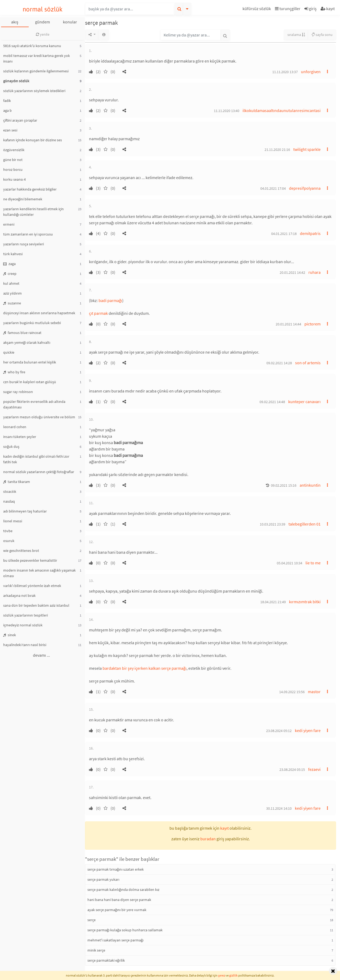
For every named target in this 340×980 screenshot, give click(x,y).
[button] (257, 9)
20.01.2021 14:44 (288, 324)
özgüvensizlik (14, 150)
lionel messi (13, 521)
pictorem (313, 324)
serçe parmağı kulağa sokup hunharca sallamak (125, 930)
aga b (7, 110)
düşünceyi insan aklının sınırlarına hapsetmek (39, 313)
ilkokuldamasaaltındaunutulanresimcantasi (282, 110)
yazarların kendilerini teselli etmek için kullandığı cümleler (33, 212)
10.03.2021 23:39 (273, 524)
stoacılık (10, 491)
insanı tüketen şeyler (20, 437)
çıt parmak (98, 313)
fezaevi (314, 769)
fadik (7, 101)
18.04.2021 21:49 (273, 602)
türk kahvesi (13, 254)
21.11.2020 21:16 (277, 150)
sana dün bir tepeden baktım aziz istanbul (36, 605)
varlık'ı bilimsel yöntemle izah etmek (32, 586)
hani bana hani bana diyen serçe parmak (119, 900)
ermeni (9, 224)
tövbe (8, 531)
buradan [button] (208, 839)
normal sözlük (43, 9)
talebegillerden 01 (305, 524)
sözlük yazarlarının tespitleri (25, 615)
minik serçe (96, 950)
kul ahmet (11, 283)
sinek (10, 635)
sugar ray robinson (18, 392)
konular (70, 22)
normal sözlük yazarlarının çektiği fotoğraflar (39, 472)
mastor (314, 692)
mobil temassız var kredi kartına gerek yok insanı (37, 58)
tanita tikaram (17, 482)
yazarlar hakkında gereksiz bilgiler (30, 189)
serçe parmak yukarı (103, 879)
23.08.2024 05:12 (279, 731)
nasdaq (9, 501)
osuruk (9, 541)
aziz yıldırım (12, 293)
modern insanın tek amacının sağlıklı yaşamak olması (39, 573)
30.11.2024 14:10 (279, 808)
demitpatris (310, 233)
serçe (92, 920)
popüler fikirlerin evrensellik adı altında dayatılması (34, 404)
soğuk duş (11, 446)
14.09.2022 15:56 (292, 692)
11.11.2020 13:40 (227, 111)
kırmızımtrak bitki (305, 602)
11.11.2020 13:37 (285, 72)
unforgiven (311, 72)
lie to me (313, 563)
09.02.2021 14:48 (272, 402)
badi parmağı (110, 300)
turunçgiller (288, 9)
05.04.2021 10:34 (290, 563)
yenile (43, 34)
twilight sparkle (307, 149)
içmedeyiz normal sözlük (23, 625)
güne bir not (13, 160)
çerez (222, 975)
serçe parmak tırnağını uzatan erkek (116, 869)
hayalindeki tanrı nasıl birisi (25, 645)
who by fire (14, 372)
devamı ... (41, 655)
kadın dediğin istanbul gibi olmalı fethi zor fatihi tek (36, 459)
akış (15, 22)
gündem (42, 22)
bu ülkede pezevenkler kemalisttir (30, 560)
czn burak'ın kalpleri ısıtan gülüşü (30, 382)
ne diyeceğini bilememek (23, 199)
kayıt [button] (224, 828)
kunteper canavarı (304, 402)
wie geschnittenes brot (21, 551)
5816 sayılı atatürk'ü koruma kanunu (32, 46)
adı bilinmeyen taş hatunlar (25, 511)
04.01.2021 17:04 (273, 188)
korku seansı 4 (14, 179)
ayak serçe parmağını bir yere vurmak (117, 910)
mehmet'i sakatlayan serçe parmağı (115, 940)
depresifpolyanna (305, 188)
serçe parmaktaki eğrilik (106, 960)
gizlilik (233, 975)
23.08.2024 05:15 (292, 770)
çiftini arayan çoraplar (20, 120)
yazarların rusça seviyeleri (24, 244)
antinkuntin (310, 485)
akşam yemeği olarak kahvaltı (27, 342)
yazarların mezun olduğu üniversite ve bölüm (39, 417)
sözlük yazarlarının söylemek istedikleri (34, 91)
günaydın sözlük (16, 81)
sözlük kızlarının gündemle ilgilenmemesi (36, 71)
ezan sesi (10, 130)
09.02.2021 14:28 (279, 363)
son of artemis (308, 363)
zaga (9, 264)
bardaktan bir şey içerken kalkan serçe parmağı (144, 668)
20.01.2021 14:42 (292, 272)
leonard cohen (15, 427)
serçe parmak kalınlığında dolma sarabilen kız (123, 890)
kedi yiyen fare (308, 730)
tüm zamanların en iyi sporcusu (28, 234)
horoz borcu (13, 169)
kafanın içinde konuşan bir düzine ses (33, 140)
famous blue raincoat (22, 333)
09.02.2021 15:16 (284, 485)
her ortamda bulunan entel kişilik (30, 362)
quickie (9, 352)
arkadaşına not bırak (19, 596)
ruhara (314, 272)
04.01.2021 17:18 (284, 234)
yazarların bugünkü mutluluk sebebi (32, 323)
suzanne (12, 303)
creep (10, 274)
